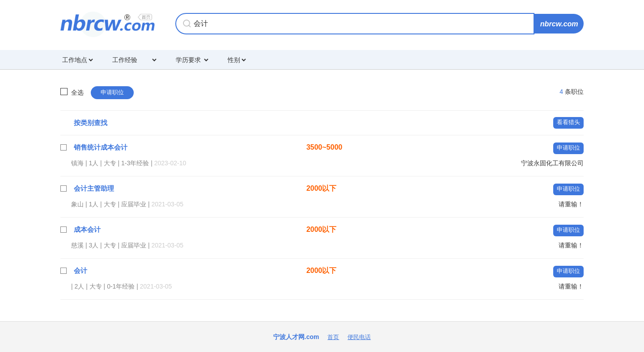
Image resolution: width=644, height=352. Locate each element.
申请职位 (113, 92)
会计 (81, 270)
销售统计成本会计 (102, 147)
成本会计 (88, 229)
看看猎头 (568, 122)
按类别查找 (92, 123)
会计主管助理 (95, 188)
